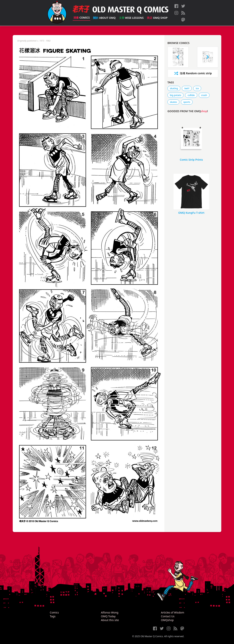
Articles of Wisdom (173, 612)
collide (191, 95)
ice (197, 88)
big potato (175, 95)
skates (173, 102)
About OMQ (104, 18)
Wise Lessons (131, 18)
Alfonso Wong (110, 612)
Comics (82, 18)
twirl (187, 88)
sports (187, 102)
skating (174, 88)
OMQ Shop (157, 18)
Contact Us (168, 616)
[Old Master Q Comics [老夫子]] (57, 13)
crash (204, 95)
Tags (53, 616)
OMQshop (167, 620)
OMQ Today (108, 616)
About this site (110, 620)
